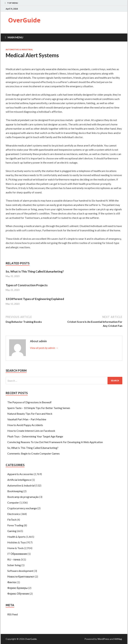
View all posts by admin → (44, 348)
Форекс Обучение (18, 594)
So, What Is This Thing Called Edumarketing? (35, 271)
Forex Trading (15, 525)
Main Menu (15, 37)
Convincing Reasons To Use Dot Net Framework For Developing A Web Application (55, 442)
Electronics (14, 514)
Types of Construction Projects (27, 285)
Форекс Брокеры (17, 588)
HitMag (118, 639)
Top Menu (13, 3)
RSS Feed (12, 614)
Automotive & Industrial (19, 50)
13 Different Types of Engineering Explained (35, 299)
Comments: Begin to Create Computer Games (33, 453)
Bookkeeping (15, 491)
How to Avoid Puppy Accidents (25, 425)
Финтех (12, 582)
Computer (13, 502)
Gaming (12, 531)
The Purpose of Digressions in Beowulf (29, 402)
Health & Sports (16, 537)
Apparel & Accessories (20, 474)
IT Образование (17, 554)
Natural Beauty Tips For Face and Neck (30, 414)
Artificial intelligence (19, 480)
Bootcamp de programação (23, 497)
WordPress (103, 639)
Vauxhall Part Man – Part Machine (27, 419)
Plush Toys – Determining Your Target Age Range (35, 436)
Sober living (14, 565)
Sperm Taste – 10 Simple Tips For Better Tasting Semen (39, 408)
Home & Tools (15, 548)
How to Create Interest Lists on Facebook (31, 431)
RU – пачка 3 (15, 559)
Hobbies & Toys (17, 542)
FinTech (12, 520)
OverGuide (24, 20)
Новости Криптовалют (21, 576)
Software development (20, 571)
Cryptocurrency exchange (22, 508)
